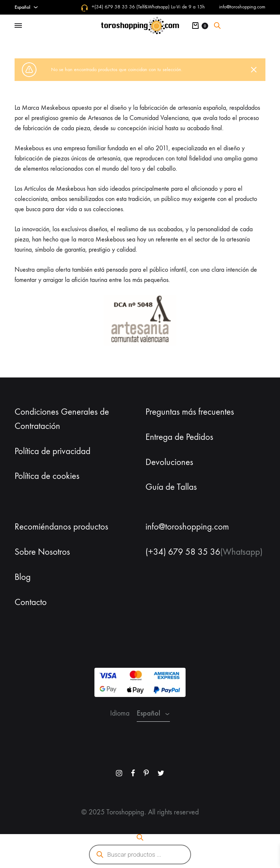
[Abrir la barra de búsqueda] (217, 26)
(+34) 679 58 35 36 (183, 552)
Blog (23, 577)
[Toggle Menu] (18, 26)
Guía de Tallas (171, 487)
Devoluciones (169, 462)
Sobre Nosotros (42, 552)
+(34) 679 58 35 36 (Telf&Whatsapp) (131, 7)
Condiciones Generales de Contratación (62, 419)
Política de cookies (47, 476)
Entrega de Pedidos (179, 437)
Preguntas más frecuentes (190, 412)
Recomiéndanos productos (61, 527)
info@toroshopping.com (242, 7)
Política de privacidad (52, 451)
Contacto (31, 602)
